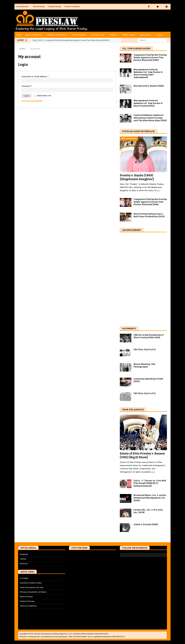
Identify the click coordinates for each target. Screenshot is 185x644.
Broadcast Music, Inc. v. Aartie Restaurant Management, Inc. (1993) (150, 498)
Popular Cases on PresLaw (138, 131)
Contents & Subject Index (31, 583)
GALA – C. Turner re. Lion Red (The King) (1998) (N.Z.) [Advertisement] (150, 483)
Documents (145, 35)
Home (19, 35)
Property (113, 35)
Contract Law (97, 35)
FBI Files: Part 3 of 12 (145, 349)
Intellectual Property (56, 35)
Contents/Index (22, 7)
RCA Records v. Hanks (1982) (149, 86)
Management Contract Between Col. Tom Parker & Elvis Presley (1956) (148, 103)
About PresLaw (39, 7)
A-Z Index (24, 578)
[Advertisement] (141, 278)
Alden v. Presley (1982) (146, 524)
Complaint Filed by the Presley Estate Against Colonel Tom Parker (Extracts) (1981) (150, 57)
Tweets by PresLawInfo (79, 554)
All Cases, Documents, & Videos (33, 592)
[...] (158, 190)
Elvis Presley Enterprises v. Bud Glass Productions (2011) (149, 215)
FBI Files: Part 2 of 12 (145, 393)
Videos (159, 35)
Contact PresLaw (55, 7)
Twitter (23, 559)
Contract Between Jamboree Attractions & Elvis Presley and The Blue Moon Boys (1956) (150, 118)
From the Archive (133, 409)
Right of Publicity (33, 35)
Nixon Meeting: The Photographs (144, 365)
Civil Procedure (78, 35)
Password (27, 86)
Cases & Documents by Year (32, 587)
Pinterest (24, 563)
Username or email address (35, 76)
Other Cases (128, 35)
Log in (27, 96)
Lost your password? (32, 101)
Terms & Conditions (72, 7)
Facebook (24, 554)
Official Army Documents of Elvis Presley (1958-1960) (149, 336)
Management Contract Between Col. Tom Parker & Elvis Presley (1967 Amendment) (148, 73)
